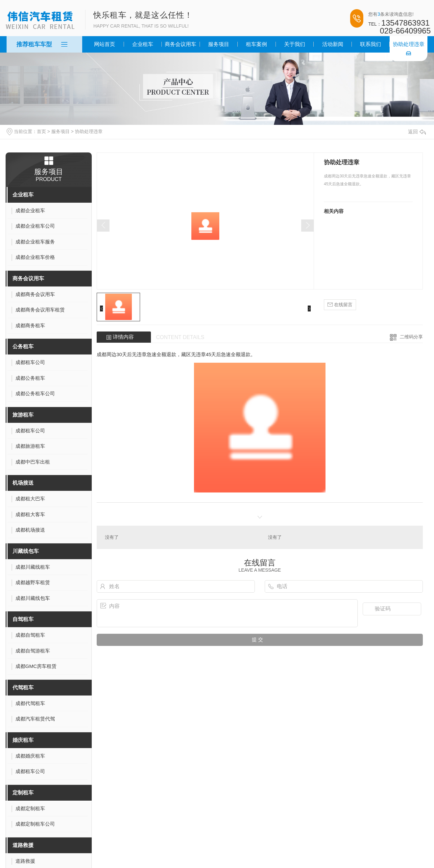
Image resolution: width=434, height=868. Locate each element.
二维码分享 (411, 337)
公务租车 (23, 346)
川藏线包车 (26, 551)
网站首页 (105, 44)
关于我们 (295, 44)
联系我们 (371, 44)
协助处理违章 (409, 44)
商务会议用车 (181, 44)
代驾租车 (23, 687)
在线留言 (340, 305)
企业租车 (143, 44)
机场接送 (23, 483)
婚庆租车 (23, 740)
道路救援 (23, 845)
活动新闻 (333, 44)
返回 (417, 132)
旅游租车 (23, 415)
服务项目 (219, 44)
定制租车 (23, 793)
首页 (41, 131)
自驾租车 (23, 619)
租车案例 (256, 44)
